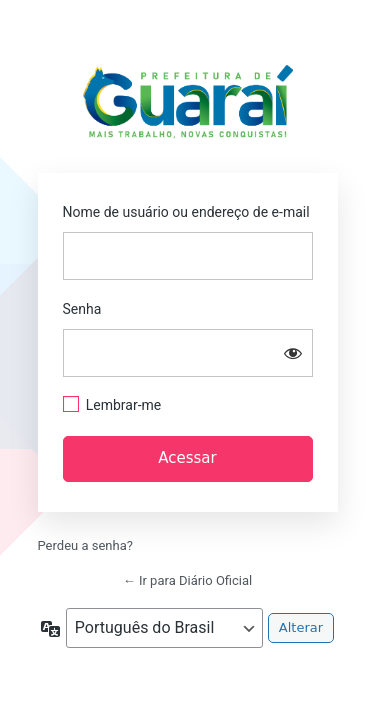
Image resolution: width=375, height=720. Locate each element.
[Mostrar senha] (293, 353)
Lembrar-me (124, 405)
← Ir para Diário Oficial (188, 580)
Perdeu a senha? (85, 545)
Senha (82, 309)
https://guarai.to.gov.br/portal (187, 107)
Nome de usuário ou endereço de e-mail (186, 212)
